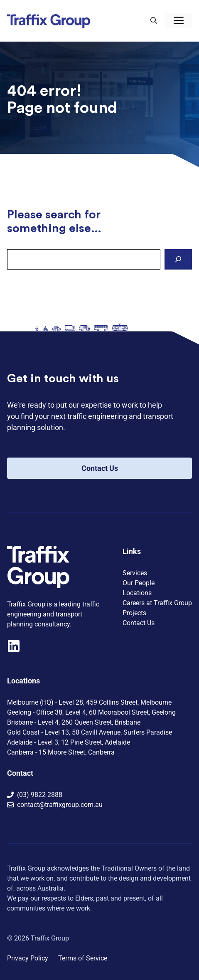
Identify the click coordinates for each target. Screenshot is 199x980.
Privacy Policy (28, 958)
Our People (139, 583)
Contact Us (100, 468)
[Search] (178, 259)
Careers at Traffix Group (157, 603)
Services (135, 573)
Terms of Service (83, 958)
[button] (154, 21)
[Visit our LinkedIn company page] (14, 646)
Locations (137, 593)
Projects (134, 613)
